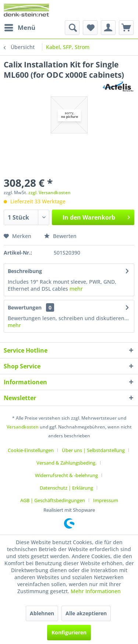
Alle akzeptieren (86, 613)
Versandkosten (23, 427)
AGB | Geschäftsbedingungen (53, 500)
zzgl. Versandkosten (49, 192)
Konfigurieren (69, 632)
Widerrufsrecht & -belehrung (66, 475)
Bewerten (60, 236)
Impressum (106, 500)
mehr (75, 289)
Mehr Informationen (96, 591)
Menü (20, 27)
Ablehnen (42, 613)
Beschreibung (25, 271)
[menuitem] (20, 28)
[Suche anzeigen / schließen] (72, 28)
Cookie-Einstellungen (31, 450)
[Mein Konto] (108, 28)
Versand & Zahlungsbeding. (66, 463)
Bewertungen (25, 307)
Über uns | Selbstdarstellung (93, 450)
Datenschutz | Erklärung (66, 488)
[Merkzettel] (90, 28)
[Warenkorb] (126, 28)
